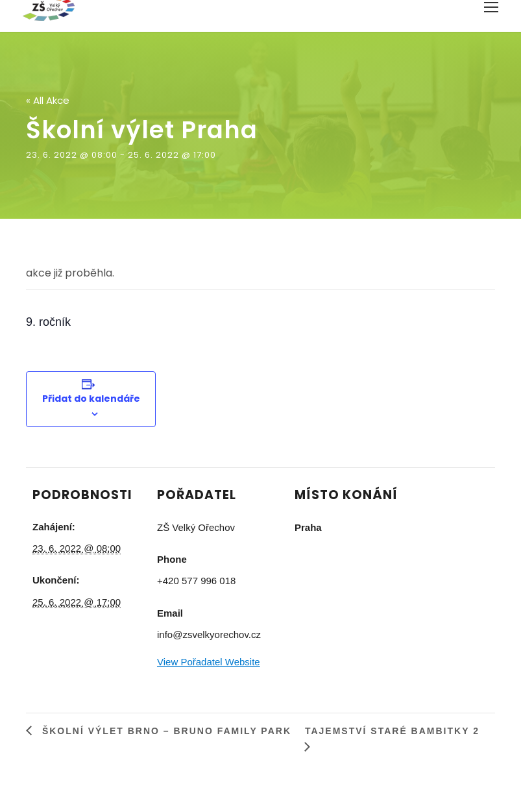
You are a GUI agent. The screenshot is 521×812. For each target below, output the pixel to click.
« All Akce (48, 100)
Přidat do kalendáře (91, 399)
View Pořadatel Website (209, 662)
